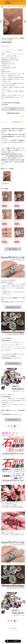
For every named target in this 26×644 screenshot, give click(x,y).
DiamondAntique (13, 364)
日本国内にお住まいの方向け (13, 113)
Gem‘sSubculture (13, 420)
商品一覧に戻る (13, 249)
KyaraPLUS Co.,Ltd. (13, 307)
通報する (23, 117)
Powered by (13, 631)
